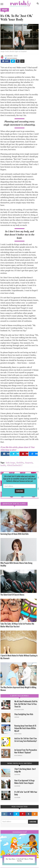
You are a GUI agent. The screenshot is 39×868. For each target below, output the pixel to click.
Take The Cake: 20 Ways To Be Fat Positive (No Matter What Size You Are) (17, 625)
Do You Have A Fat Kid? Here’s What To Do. (19, 860)
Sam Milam (17, 717)
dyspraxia (29, 463)
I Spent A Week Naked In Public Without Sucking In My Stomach (19, 657)
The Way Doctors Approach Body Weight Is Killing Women (18, 689)
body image (10, 463)
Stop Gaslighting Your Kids (24, 714)
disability (20, 463)
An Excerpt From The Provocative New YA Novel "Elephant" (26, 751)
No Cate (5, 10)
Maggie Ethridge (18, 734)
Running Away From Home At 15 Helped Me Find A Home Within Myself (25, 728)
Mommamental (19, 832)
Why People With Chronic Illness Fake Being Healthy (16, 564)
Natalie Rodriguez (18, 755)
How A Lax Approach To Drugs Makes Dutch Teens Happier (24, 782)
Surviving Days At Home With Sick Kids (15, 534)
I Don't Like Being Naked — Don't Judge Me (25, 770)
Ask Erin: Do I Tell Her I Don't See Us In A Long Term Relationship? (26, 740)
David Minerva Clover (19, 710)
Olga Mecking (9, 56)
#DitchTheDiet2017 (15, 465)
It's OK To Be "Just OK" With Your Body (26, 793)
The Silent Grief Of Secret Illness (12, 595)
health (3, 465)
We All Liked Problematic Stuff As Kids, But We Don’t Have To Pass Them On (26, 704)
